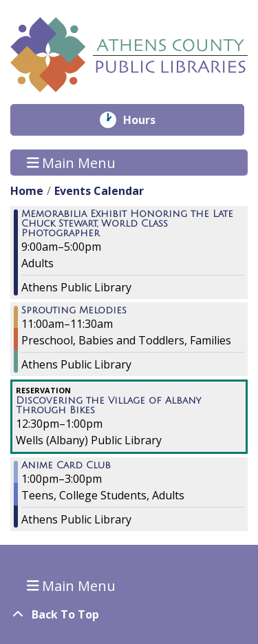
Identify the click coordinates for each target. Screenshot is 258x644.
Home (27, 191)
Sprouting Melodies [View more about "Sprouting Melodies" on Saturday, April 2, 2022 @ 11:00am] (74, 311)
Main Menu (72, 162)
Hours (149, 120)
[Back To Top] (129, 614)
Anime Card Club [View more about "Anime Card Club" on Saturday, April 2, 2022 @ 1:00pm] (66, 466)
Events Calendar (99, 191)
